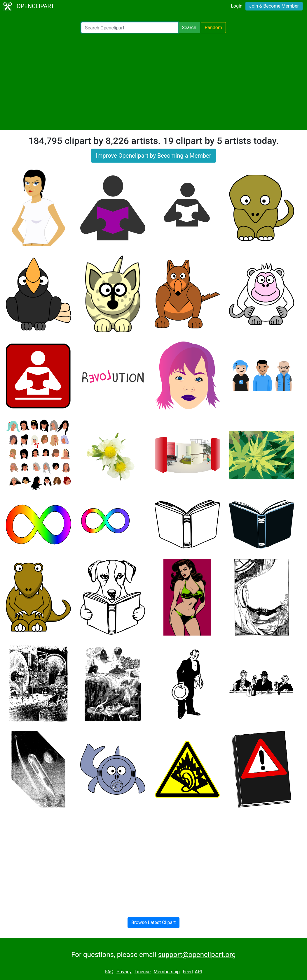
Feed (188, 972)
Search (189, 28)
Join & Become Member (274, 6)
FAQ (109, 972)
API (198, 972)
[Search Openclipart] (130, 28)
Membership (166, 972)
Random (213, 28)
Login (237, 6)
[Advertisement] (153, 82)
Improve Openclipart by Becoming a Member (153, 156)
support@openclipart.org (197, 955)
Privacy (124, 972)
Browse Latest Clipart (154, 922)
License (143, 972)
